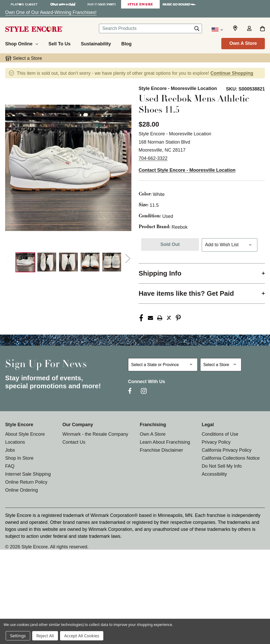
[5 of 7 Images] (112, 262)
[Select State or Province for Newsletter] (163, 365)
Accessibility (214, 474)
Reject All (45, 636)
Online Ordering (22, 490)
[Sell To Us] (60, 43)
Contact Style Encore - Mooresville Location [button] (187, 170)
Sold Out (170, 244)
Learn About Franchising (165, 442)
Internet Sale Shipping (28, 474)
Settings (18, 636)
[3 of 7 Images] (68, 262)
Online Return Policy (26, 482)
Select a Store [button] (27, 58)
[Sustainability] (96, 43)
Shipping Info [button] (160, 273)
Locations (15, 442)
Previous (9, 258)
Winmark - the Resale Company (95, 434)
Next (128, 258)
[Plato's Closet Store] (24, 4)
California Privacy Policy (227, 450)
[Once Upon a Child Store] (63, 4)
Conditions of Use (220, 434)
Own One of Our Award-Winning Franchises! (51, 12)
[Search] (197, 30)
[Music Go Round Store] (179, 4)
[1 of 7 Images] (25, 262)
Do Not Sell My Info (222, 466)
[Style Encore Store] (140, 4)
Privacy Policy (216, 442)
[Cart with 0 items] (262, 29)
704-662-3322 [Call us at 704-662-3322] (153, 158)
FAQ (10, 466)
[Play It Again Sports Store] (102, 4)
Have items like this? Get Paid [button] (186, 293)
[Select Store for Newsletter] (221, 365)
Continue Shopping (232, 73)
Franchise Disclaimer (162, 450)
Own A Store (243, 43)
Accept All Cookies (82, 636)
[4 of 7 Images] (90, 262)
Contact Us (74, 442)
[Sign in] (249, 29)
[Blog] (126, 43)
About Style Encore (25, 434)
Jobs (10, 450)
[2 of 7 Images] (47, 262)
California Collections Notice (231, 458)
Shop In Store (19, 458)
